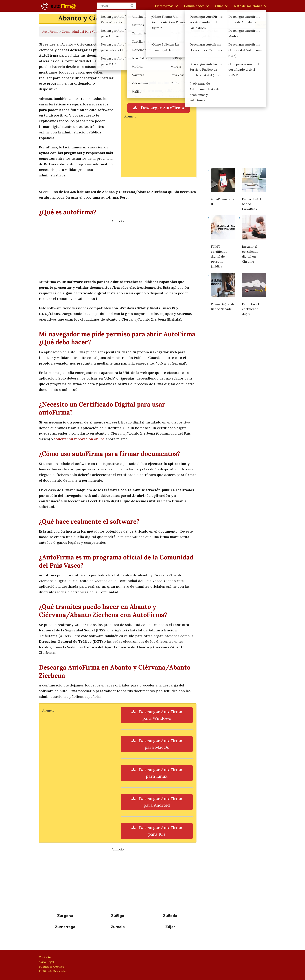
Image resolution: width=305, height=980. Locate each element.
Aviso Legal (46, 962)
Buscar (213, 19)
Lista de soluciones (248, 6)
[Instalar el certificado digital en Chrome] (254, 228)
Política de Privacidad (53, 971)
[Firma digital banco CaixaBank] (254, 181)
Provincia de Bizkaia (119, 32)
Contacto (45, 957)
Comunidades (194, 6)
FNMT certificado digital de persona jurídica (219, 256)
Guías (219, 6)
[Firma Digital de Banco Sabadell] (223, 286)
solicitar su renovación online (79, 439)
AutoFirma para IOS (223, 202)
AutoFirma (50, 32)
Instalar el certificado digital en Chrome (250, 254)
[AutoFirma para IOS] (223, 181)
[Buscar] (132, 6)
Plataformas (164, 6)
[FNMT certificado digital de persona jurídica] (223, 228)
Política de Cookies (51, 967)
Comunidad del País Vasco (81, 32)
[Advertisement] (159, 146)
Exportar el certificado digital (250, 309)
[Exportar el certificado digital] (254, 286)
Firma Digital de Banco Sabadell (223, 307)
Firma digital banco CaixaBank (252, 204)
